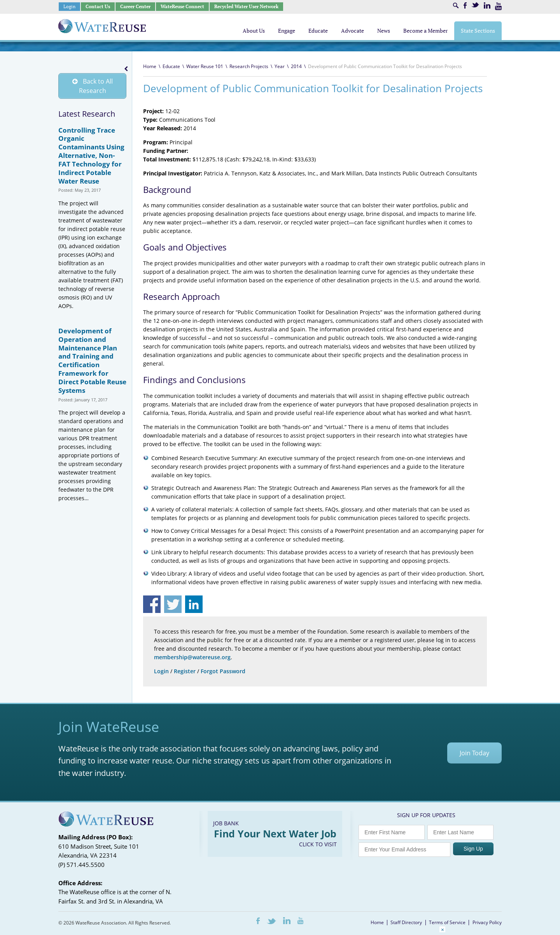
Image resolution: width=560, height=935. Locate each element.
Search (456, 5)
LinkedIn (487, 5)
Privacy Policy (487, 922)
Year (280, 66)
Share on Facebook (152, 604)
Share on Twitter (173, 604)
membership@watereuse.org (192, 657)
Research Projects (249, 66)
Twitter (475, 5)
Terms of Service (447, 922)
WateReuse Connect (182, 6)
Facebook (465, 5)
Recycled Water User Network (246, 6)
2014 (296, 66)
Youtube (498, 6)
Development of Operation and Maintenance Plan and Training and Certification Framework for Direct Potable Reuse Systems (92, 361)
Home (150, 66)
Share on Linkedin (194, 604)
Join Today (474, 753)
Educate (171, 66)
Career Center (135, 6)
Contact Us (98, 6)
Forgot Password (223, 671)
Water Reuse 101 (205, 66)
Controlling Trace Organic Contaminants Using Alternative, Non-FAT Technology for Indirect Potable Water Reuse (91, 156)
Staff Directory (406, 922)
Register (185, 671)
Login (69, 6)
